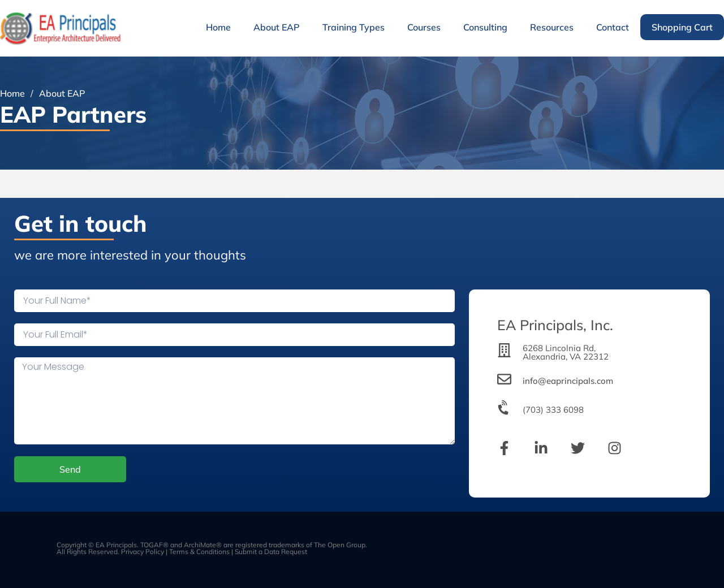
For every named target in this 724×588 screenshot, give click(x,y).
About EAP (277, 27)
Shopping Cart (682, 27)
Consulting (485, 27)
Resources (552, 27)
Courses (424, 27)
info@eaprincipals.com (568, 381)
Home (218, 27)
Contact (613, 27)
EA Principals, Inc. (555, 325)
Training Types (354, 27)
